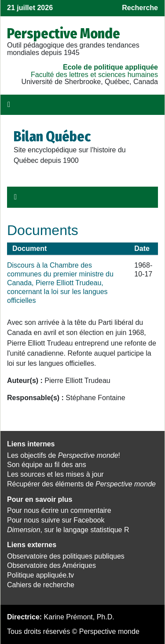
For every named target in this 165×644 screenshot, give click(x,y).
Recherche (140, 8)
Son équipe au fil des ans (47, 465)
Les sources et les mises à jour (55, 474)
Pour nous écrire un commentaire (59, 510)
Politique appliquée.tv (40, 575)
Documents (43, 230)
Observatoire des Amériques (51, 565)
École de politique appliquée (110, 67)
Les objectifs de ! (64, 455)
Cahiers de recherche (41, 585)
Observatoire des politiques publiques (66, 556)
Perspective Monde (64, 33)
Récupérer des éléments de (81, 484)
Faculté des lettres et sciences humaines (94, 75)
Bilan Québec (52, 136)
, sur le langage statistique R (68, 530)
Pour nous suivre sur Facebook (56, 520)
